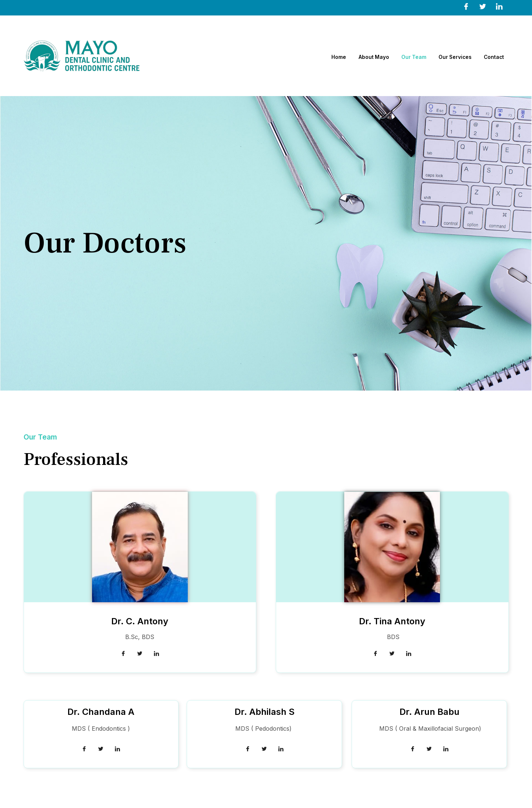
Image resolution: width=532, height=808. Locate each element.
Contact (496, 56)
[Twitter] (483, 6)
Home (329, 56)
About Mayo (366, 56)
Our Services (454, 56)
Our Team (410, 56)
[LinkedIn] (499, 6)
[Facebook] (466, 6)
